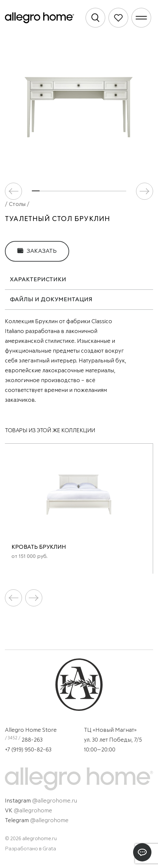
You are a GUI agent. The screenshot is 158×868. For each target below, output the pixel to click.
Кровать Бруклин (39, 547)
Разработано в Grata (30, 849)
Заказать (37, 251)
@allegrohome (33, 811)
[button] (145, 191)
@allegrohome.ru (55, 801)
